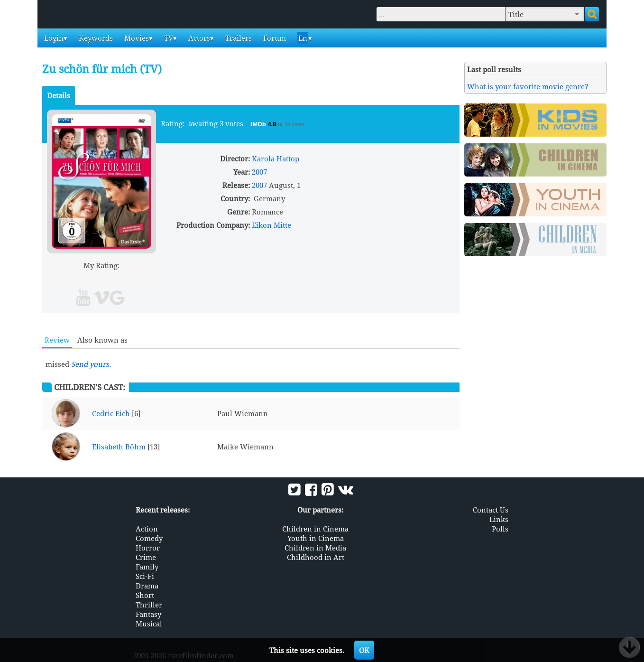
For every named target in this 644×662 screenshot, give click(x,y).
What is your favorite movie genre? (528, 86)
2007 (259, 172)
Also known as (102, 340)
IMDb (259, 124)
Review (57, 340)
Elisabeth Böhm (119, 447)
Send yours (90, 364)
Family (147, 567)
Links (499, 519)
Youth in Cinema (316, 538)
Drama (147, 586)
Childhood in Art (316, 557)
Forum (274, 38)
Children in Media (315, 548)
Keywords (95, 38)
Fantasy (148, 614)
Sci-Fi (145, 576)
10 (138, 276)
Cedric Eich (111, 413)
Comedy (149, 538)
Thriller (149, 605)
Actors (198, 38)
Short (145, 595)
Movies (136, 38)
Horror (148, 548)
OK (364, 650)
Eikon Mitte (271, 225)
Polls (500, 529)
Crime (146, 557)
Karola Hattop (276, 159)
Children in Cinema (315, 529)
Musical (149, 624)
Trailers (238, 38)
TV (168, 38)
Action (147, 529)
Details (59, 95)
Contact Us (491, 510)
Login (53, 38)
